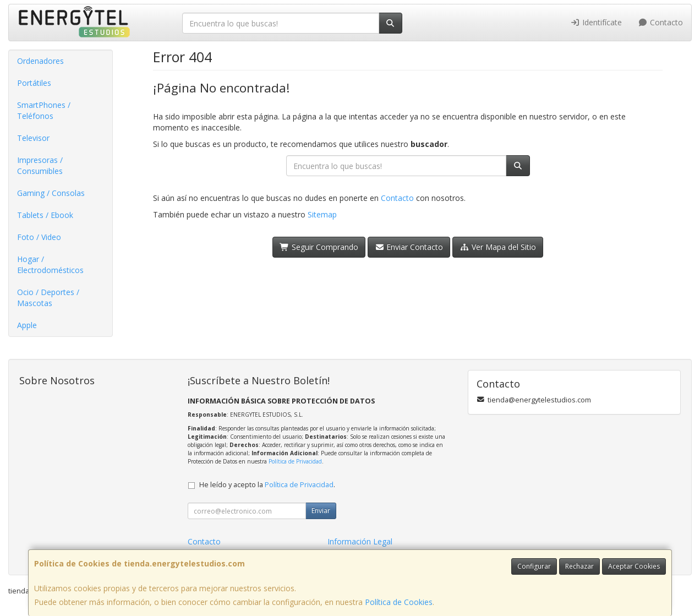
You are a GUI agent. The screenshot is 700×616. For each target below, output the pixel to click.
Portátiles (34, 83)
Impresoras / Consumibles (40, 165)
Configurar (534, 566)
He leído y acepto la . (267, 485)
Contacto (661, 22)
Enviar (321, 511)
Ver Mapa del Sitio (498, 247)
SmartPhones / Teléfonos (44, 110)
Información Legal (360, 541)
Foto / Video (39, 237)
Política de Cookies (399, 602)
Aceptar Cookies (634, 566)
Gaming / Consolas (51, 193)
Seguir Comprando (319, 247)
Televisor (33, 138)
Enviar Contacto (409, 247)
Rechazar (579, 566)
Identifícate (596, 22)
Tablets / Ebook (45, 215)
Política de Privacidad (295, 461)
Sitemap (322, 214)
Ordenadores (40, 61)
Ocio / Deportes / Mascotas (48, 298)
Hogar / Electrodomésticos (50, 265)
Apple (27, 325)
